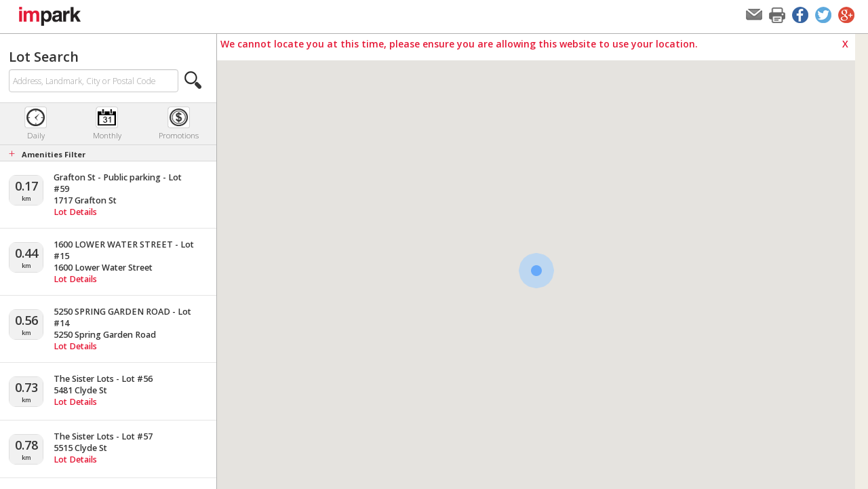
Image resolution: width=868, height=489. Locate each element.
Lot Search (44, 57)
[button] (193, 80)
